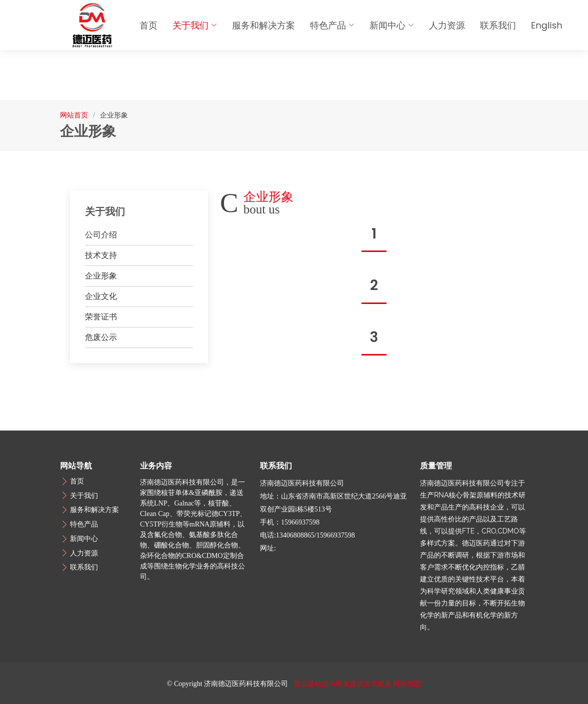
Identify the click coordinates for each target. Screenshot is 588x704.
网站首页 (74, 115)
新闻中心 (392, 25)
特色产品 (332, 25)
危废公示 (101, 337)
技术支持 (101, 255)
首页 (148, 25)
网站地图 (407, 684)
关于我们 (195, 25)
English (547, 25)
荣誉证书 (101, 317)
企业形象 (101, 276)
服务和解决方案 (263, 25)
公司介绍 (101, 235)
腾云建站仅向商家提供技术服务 (342, 684)
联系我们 (498, 25)
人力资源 (447, 25)
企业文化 (101, 296)
